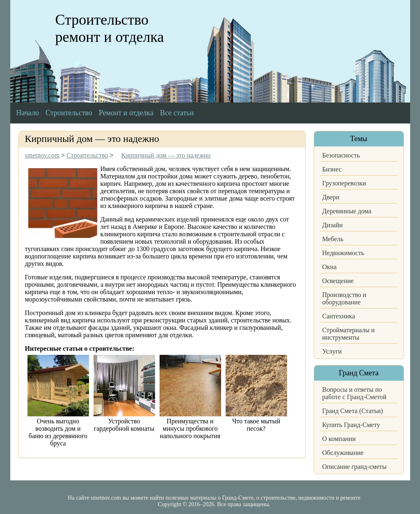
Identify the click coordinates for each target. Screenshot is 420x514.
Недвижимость (343, 253)
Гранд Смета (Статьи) (353, 411)
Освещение (338, 281)
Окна (330, 267)
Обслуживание (343, 453)
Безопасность (341, 155)
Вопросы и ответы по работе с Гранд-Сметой (355, 393)
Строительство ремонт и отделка (110, 28)
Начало (28, 113)
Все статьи (177, 113)
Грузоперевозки (344, 183)
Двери (331, 197)
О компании (339, 439)
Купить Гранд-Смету (351, 425)
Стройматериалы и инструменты (349, 334)
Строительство (69, 113)
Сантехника (339, 316)
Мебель (333, 239)
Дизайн (333, 225)
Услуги (332, 351)
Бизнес (332, 169)
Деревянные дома (347, 211)
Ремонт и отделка (126, 113)
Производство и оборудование (345, 298)
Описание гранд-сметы (355, 467)
